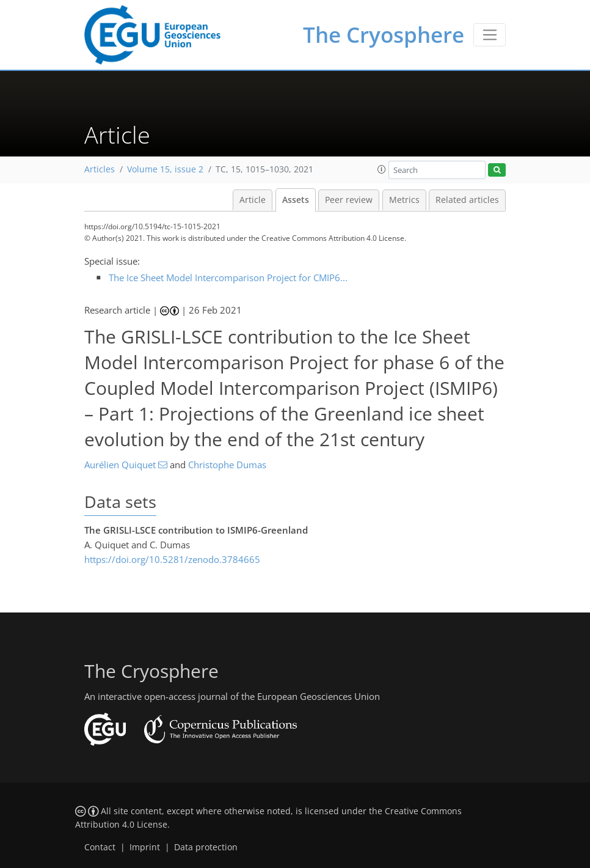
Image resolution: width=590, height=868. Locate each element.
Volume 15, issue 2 (165, 169)
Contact (100, 847)
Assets (296, 200)
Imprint (145, 847)
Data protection (206, 847)
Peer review (349, 200)
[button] (382, 169)
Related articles (467, 200)
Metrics (404, 200)
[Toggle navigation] (490, 35)
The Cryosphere (384, 35)
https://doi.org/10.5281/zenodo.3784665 (172, 559)
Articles (100, 169)
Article (253, 200)
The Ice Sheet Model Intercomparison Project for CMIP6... (228, 278)
